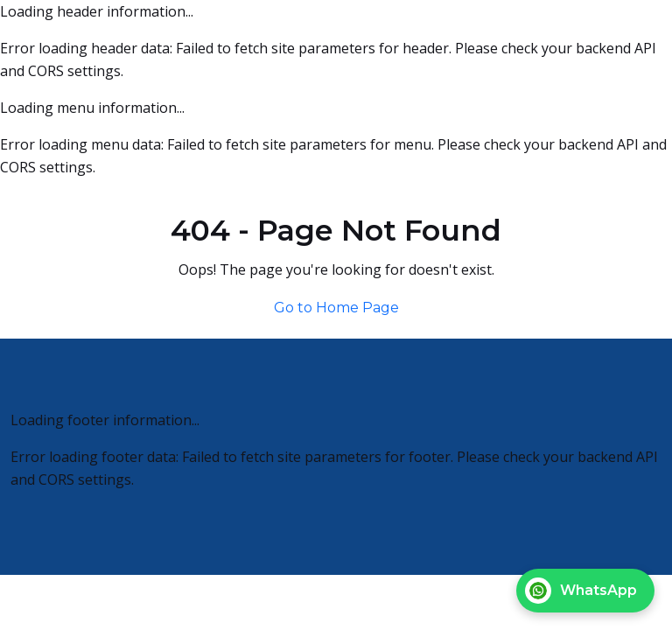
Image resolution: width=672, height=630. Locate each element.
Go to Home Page (336, 308)
